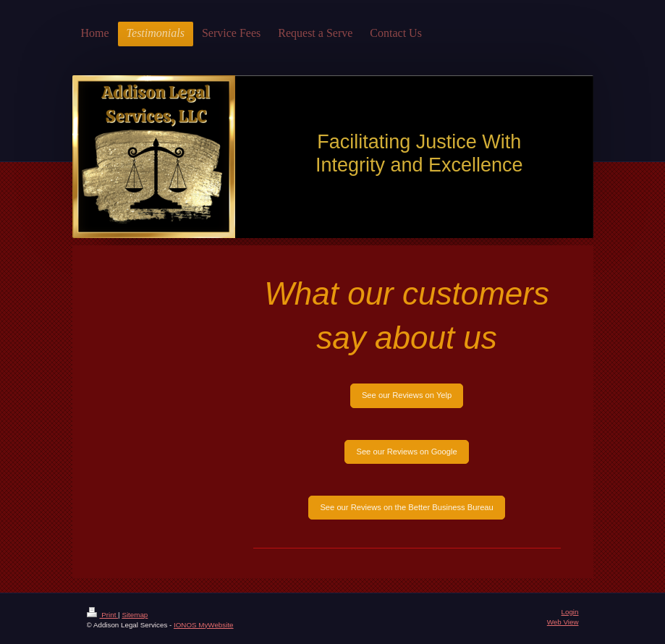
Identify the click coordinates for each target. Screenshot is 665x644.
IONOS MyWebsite (204, 625)
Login (570, 612)
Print (103, 615)
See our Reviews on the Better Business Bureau (406, 507)
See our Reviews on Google (406, 452)
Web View (563, 622)
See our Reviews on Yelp (407, 395)
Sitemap (135, 615)
